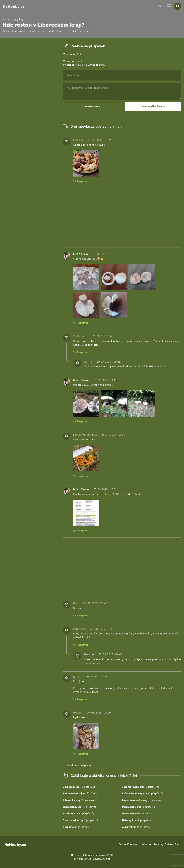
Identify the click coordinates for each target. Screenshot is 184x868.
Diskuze (169, 844)
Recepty (158, 844)
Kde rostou (134, 844)
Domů (122, 844)
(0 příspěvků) (79, 787)
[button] (169, 6)
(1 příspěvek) (80, 807)
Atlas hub (147, 844)
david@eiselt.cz (102, 859)
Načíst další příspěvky (78, 765)
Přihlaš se (69, 65)
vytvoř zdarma (96, 65)
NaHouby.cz (14, 6)
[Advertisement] (30, 97)
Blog (178, 844)
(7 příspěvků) (80, 820)
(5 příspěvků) (142, 800)
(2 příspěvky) (137, 820)
